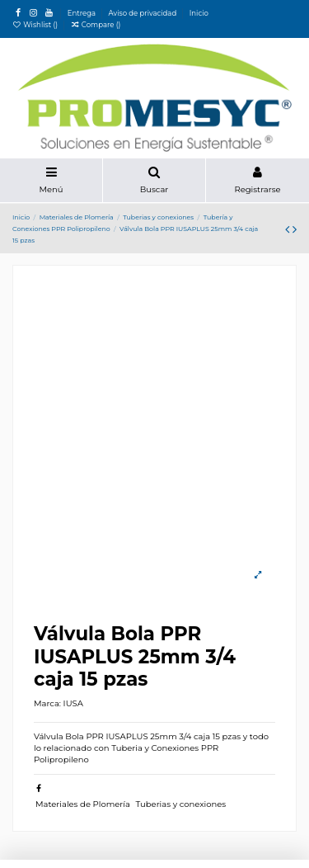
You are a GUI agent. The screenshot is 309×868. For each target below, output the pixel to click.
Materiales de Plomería (83, 804)
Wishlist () (36, 25)
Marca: (47, 703)
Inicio (199, 13)
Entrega (83, 13)
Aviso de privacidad (144, 13)
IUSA (73, 703)
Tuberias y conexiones (181, 804)
